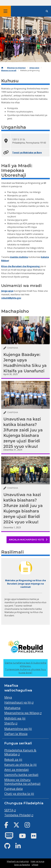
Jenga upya (34, 68)
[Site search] (47, 11)
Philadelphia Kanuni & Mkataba (20, 752)
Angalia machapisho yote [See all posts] (28, 540)
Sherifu (10, 723)
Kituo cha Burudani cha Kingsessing (20, 266)
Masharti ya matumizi (18, 861)
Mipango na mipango (16, 68)
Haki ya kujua (37, 861)
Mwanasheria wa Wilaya (22, 713)
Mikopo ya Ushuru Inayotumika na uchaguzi (22, 782)
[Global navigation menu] (5, 11)
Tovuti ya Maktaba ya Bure (27, 153)
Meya (8, 697)
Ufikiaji (35, 865)
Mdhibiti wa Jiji (15, 718)
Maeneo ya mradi (9, 70)
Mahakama (12, 708)
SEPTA (9, 810)
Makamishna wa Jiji (18, 729)
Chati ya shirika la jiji (19, 794)
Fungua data (14, 789)
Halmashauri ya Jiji (18, 702)
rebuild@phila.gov (11, 298)
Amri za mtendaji (17, 770)
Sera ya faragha (22, 865)
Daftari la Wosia (16, 734)
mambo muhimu (19, 257)
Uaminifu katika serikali (21, 775)
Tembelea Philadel (17, 815)
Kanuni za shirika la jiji (20, 765)
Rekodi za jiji (13, 759)
